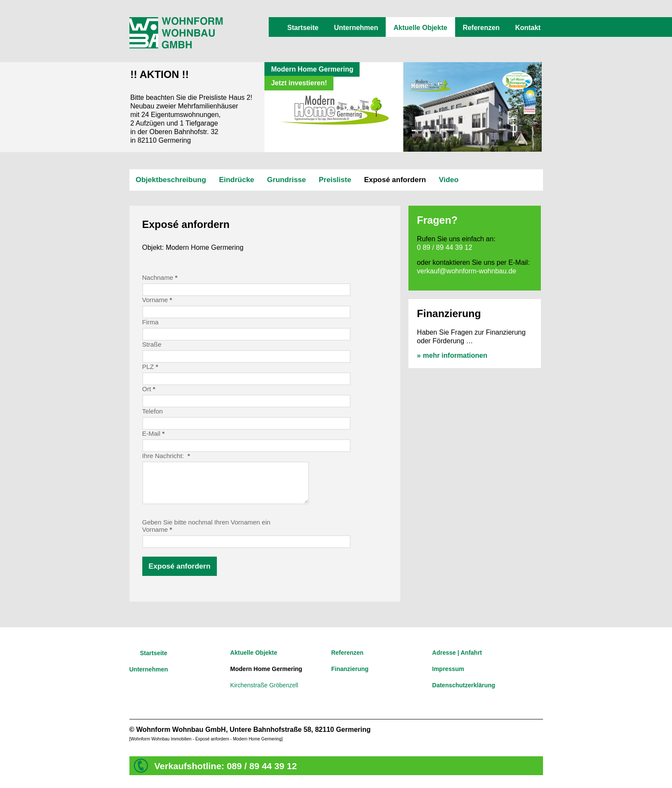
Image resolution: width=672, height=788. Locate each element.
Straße (152, 344)
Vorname (157, 300)
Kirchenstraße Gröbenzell (264, 685)
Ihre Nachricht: (166, 456)
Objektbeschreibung (171, 180)
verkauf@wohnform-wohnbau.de (466, 271)
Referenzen (481, 28)
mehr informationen (455, 355)
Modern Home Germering (266, 669)
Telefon (153, 411)
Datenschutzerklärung (463, 685)
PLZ (150, 367)
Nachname (160, 277)
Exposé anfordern (395, 180)
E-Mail (154, 433)
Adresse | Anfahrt (457, 653)
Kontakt (528, 28)
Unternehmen (356, 28)
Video (449, 180)
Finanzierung (350, 669)
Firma (150, 322)
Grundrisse (286, 180)
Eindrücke (237, 180)
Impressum (448, 669)
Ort (149, 389)
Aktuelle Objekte (420, 28)
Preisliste (335, 180)
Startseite (303, 28)
